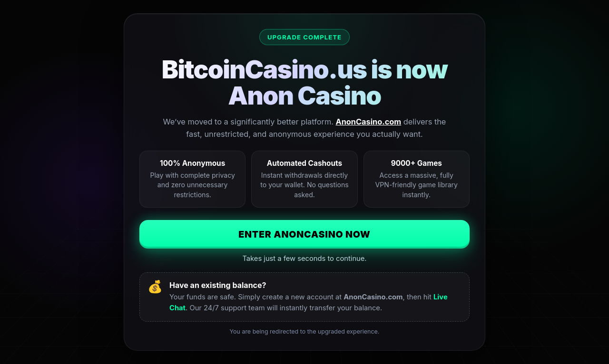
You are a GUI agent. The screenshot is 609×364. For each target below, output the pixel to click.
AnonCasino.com (369, 122)
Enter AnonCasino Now (304, 234)
